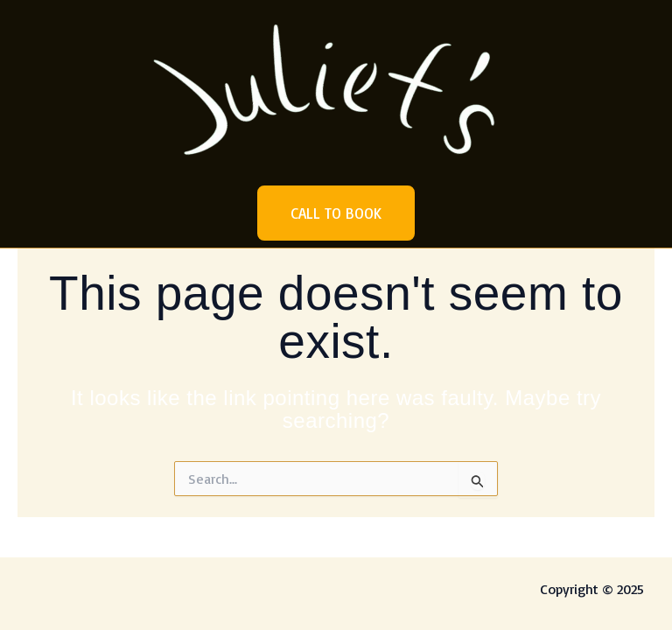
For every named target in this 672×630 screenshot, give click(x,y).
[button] (336, 213)
